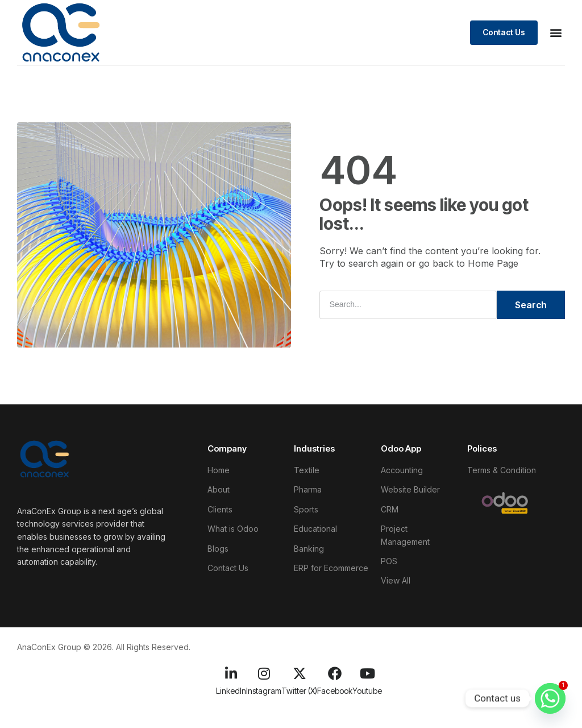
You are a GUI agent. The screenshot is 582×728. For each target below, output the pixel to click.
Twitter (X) (299, 691)
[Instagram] (264, 673)
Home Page (493, 264)
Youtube (367, 691)
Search (531, 305)
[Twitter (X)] (300, 673)
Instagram (264, 691)
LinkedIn (231, 691)
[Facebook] (335, 673)
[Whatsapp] (550, 698)
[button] (556, 33)
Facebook (335, 691)
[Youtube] (367, 673)
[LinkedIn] (231, 673)
